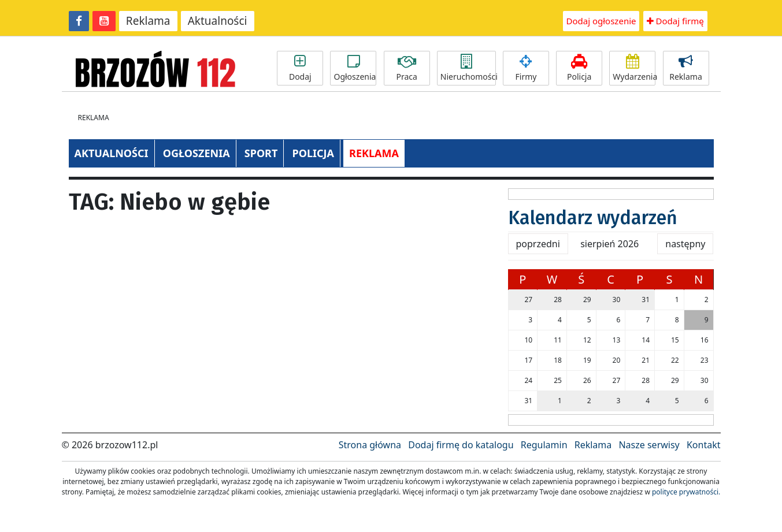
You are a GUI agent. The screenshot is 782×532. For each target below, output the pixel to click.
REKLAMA (374, 153)
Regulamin (544, 445)
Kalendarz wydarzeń (593, 218)
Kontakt (704, 445)
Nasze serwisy (649, 445)
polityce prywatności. (686, 492)
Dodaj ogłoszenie (601, 21)
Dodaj (300, 68)
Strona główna (370, 445)
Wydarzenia (634, 68)
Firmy (526, 68)
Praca (407, 68)
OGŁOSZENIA (197, 153)
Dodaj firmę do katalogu (461, 445)
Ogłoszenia (355, 68)
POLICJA (313, 153)
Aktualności (218, 21)
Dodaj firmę (675, 21)
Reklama (148, 21)
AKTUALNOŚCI (112, 153)
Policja (579, 68)
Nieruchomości (468, 68)
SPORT (261, 153)
